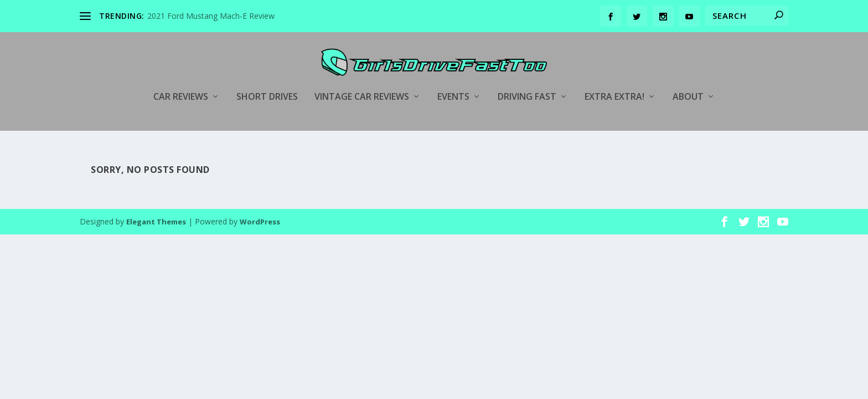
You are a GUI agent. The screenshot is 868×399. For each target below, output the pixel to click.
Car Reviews (181, 81)
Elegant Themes (156, 206)
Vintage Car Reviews (362, 81)
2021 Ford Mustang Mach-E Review (211, 16)
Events (453, 81)
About (688, 81)
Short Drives (267, 81)
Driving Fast (527, 81)
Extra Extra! (614, 81)
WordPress (260, 206)
